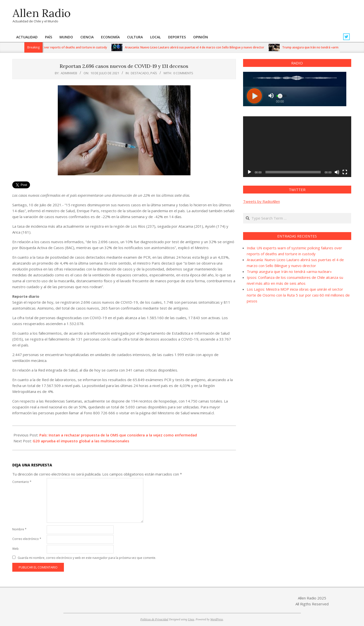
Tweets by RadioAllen (262, 201)
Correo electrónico (27, 539)
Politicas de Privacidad (154, 619)
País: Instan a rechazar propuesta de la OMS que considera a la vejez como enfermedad (118, 435)
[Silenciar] (337, 172)
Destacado (140, 73)
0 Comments (183, 73)
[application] (297, 147)
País (154, 73)
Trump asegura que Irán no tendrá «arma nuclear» (320, 47)
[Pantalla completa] (345, 172)
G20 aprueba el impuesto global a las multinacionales (81, 441)
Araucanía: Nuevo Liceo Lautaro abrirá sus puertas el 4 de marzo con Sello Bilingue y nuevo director (197, 47)
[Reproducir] (249, 172)
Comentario (22, 482)
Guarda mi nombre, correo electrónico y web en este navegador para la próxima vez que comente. (87, 558)
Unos (191, 619)
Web (15, 549)
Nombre (19, 529)
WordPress (217, 619)
